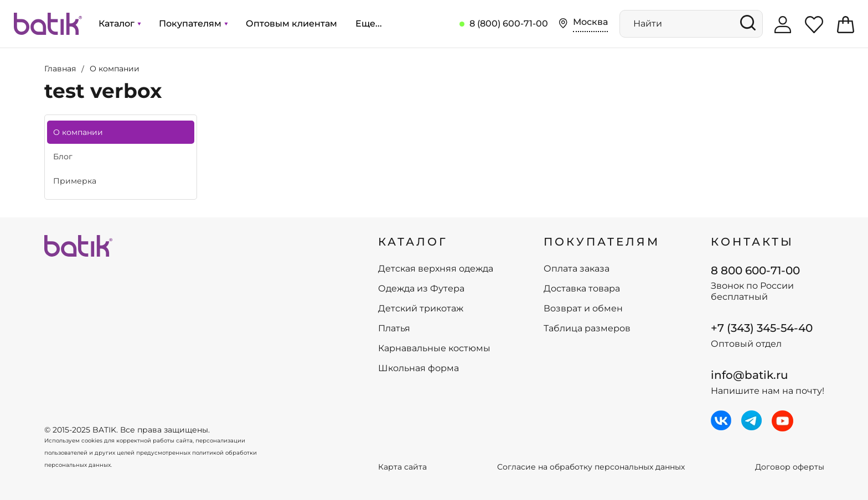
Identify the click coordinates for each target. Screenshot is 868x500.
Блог (63, 157)
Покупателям (193, 24)
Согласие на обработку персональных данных (591, 467)
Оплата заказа (577, 269)
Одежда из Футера (421, 289)
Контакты (752, 242)
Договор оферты (790, 467)
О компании (78, 132)
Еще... (369, 24)
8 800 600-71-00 (755, 270)
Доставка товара (582, 289)
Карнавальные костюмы (434, 348)
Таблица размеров (587, 329)
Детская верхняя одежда (436, 269)
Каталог (120, 24)
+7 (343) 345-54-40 (762, 328)
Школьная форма (418, 368)
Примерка (75, 181)
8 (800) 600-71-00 (509, 24)
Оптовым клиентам (291, 24)
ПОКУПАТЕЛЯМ (602, 242)
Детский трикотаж (421, 309)
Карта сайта (402, 467)
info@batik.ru (750, 375)
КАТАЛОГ (413, 242)
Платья (394, 329)
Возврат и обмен (583, 309)
